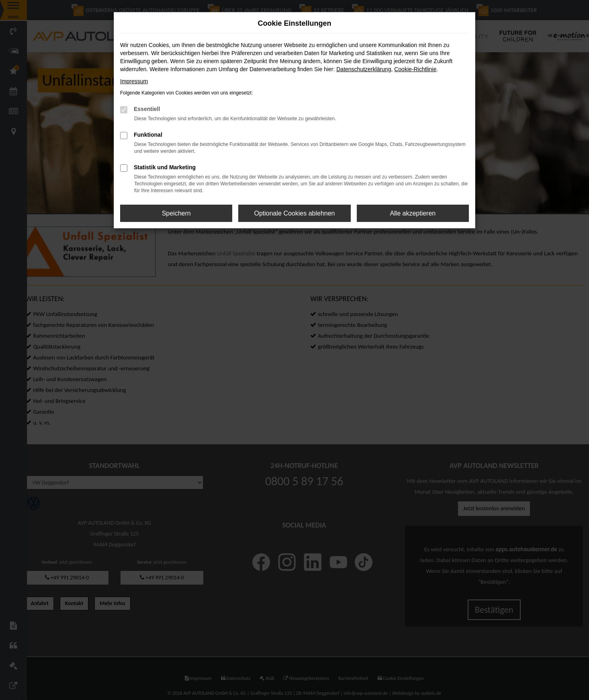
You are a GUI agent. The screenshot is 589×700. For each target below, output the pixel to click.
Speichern (176, 213)
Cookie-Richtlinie (415, 69)
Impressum (134, 81)
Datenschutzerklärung (364, 69)
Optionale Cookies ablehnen (294, 213)
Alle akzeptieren (413, 213)
